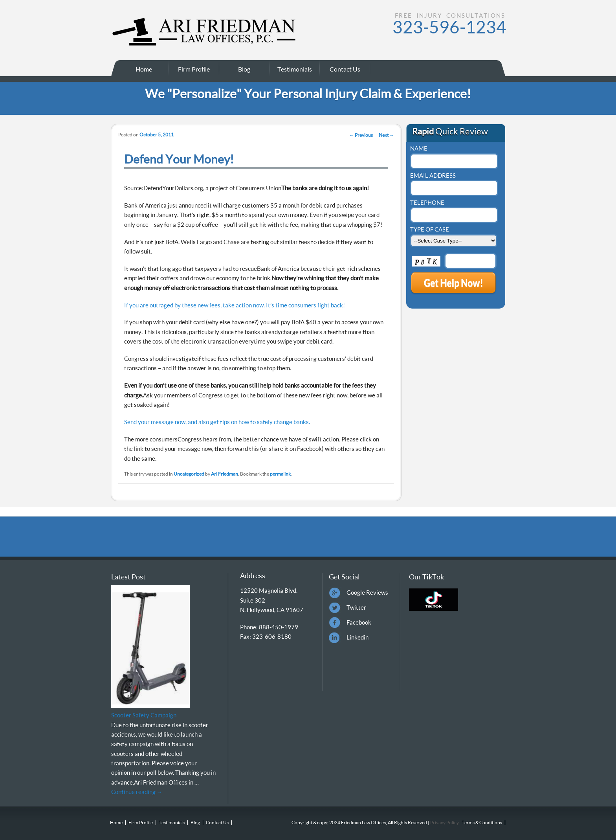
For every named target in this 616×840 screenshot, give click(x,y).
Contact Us (345, 69)
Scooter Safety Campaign (144, 715)
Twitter (356, 607)
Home (144, 69)
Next (386, 135)
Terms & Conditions (482, 823)
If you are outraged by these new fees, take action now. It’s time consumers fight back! (235, 305)
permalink (280, 474)
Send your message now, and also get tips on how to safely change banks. (217, 422)
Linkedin (357, 637)
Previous (361, 135)
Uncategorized (189, 474)
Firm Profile (194, 69)
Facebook (359, 622)
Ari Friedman (225, 474)
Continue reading (137, 792)
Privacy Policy (444, 823)
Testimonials (295, 69)
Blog (244, 69)
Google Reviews (367, 592)
